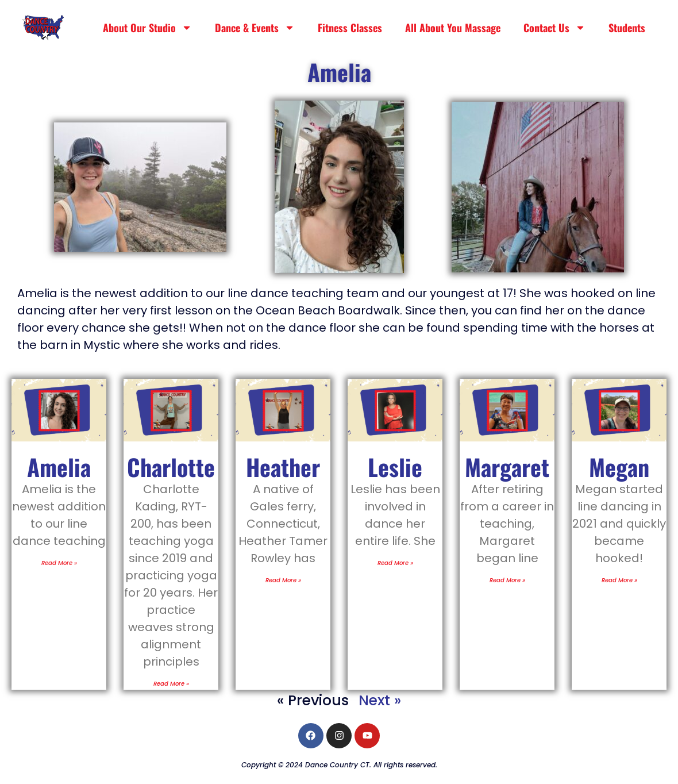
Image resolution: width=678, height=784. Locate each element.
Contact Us (554, 28)
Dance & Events (255, 28)
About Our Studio (147, 28)
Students (627, 28)
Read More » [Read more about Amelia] (59, 563)
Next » (380, 700)
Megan (619, 467)
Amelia (59, 467)
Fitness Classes (350, 28)
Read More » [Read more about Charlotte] (171, 684)
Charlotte (171, 467)
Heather (283, 467)
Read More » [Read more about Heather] (283, 580)
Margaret (507, 467)
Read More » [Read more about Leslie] (395, 563)
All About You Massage (453, 28)
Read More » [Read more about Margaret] (507, 580)
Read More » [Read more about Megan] (619, 580)
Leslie (395, 467)
